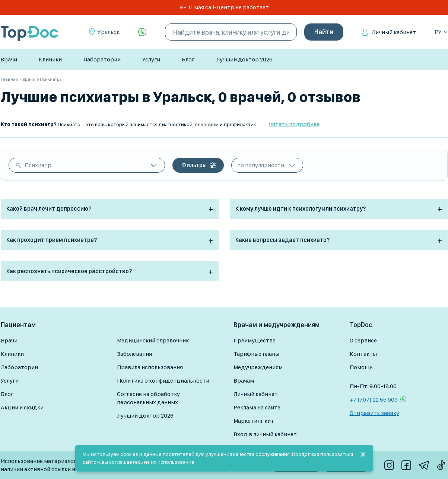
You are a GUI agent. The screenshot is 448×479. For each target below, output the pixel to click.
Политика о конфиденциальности (163, 381)
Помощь (361, 367)
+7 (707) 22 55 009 (374, 400)
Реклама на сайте (257, 407)
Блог (188, 59)
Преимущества (255, 340)
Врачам (244, 381)
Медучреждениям (258, 367)
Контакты (363, 354)
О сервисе (363, 340)
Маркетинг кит (254, 421)
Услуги (151, 59)
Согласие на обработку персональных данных (148, 398)
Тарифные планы (256, 354)
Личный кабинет (394, 32)
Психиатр (38, 165)
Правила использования (150, 367)
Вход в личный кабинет (265, 434)
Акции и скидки (22, 407)
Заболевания (134, 354)
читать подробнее (294, 124)
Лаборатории (102, 59)
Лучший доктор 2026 (244, 59)
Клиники (50, 59)
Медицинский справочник (153, 340)
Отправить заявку (374, 413)
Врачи (9, 59)
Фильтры (194, 165)
